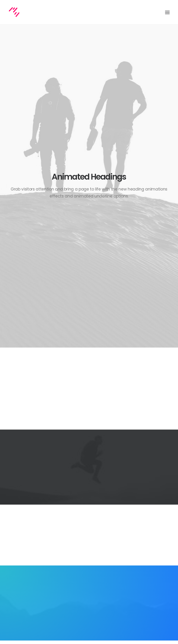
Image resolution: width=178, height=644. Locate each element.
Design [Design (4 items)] (128, 550)
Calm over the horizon (82, 551)
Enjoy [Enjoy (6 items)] (141, 550)
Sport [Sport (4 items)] (127, 564)
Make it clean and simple (84, 574)
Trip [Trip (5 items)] (140, 571)
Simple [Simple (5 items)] (151, 557)
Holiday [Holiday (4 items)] (156, 550)
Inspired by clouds (79, 562)
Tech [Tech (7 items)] (153, 564)
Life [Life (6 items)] (125, 557)
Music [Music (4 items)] (137, 557)
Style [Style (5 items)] (140, 564)
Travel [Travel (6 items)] (127, 571)
